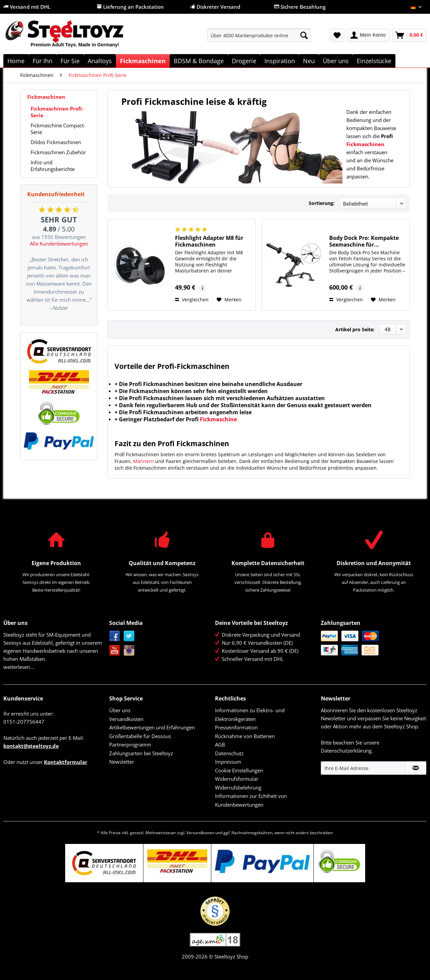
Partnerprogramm (130, 744)
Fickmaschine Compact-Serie (58, 129)
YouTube (115, 651)
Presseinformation (236, 727)
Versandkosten (126, 719)
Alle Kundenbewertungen (59, 244)
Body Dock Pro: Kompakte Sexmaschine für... (364, 241)
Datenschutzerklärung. (347, 751)
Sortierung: (322, 203)
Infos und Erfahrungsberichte (53, 166)
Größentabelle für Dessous (140, 736)
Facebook (115, 636)
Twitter (129, 636)
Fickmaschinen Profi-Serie (57, 112)
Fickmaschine (218, 419)
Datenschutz (229, 753)
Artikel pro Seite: (355, 329)
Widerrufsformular (237, 779)
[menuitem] (259, 38)
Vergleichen (192, 300)
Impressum (228, 762)
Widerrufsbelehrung (238, 787)
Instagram (129, 651)
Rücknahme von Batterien (245, 736)
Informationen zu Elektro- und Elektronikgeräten (250, 715)
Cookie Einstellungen (239, 770)
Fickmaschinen (46, 97)
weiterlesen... (19, 667)
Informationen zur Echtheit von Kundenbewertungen (251, 800)
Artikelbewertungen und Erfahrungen (152, 727)
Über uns (120, 710)
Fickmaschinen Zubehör (58, 152)
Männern (143, 461)
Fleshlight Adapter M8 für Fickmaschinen (209, 241)
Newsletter (122, 762)
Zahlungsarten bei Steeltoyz (141, 753)
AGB (220, 744)
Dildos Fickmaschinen (56, 142)
